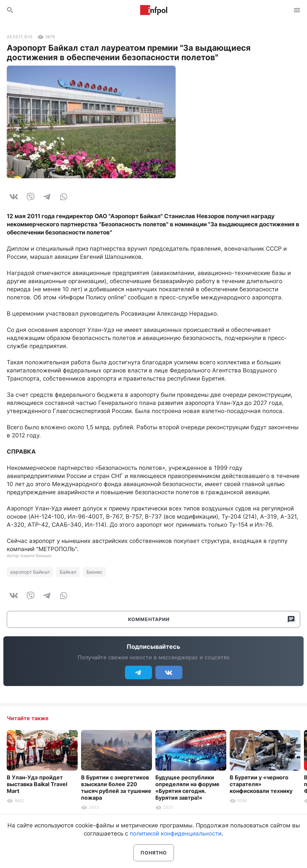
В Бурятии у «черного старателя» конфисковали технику (261, 784)
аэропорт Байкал (30, 572)
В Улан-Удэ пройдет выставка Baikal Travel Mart (37, 784)
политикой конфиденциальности (176, 833)
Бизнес (95, 572)
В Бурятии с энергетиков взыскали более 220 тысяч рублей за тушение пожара (116, 787)
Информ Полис (154, 10)
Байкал (68, 572)
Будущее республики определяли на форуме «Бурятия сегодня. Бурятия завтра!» (187, 787)
